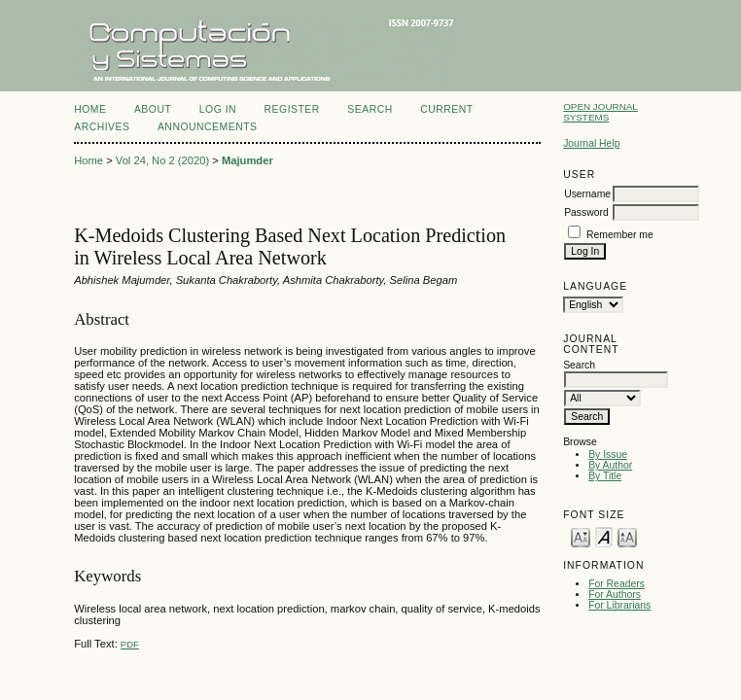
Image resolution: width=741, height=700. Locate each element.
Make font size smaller (581, 536)
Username (587, 194)
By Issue (608, 455)
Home (90, 109)
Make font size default (604, 536)
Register (292, 109)
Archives (102, 127)
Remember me (620, 235)
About (153, 109)
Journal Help (591, 143)
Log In (218, 109)
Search (370, 109)
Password (586, 212)
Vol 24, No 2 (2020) (162, 160)
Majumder (247, 160)
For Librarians (619, 605)
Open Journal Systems (600, 112)
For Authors (615, 595)
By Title (605, 476)
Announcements (208, 127)
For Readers (617, 584)
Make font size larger (627, 536)
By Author (610, 465)
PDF (130, 644)
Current (446, 109)
